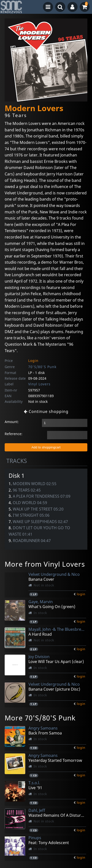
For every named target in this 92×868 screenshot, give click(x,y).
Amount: (12, 422)
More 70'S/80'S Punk (40, 718)
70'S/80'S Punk (42, 367)
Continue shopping (46, 411)
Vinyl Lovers (39, 384)
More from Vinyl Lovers (45, 564)
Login (33, 361)
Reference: (13, 434)
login (81, 594)
